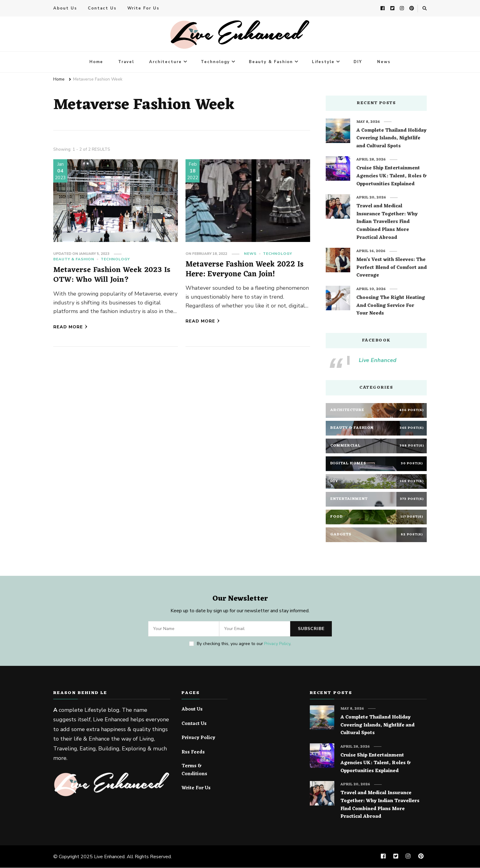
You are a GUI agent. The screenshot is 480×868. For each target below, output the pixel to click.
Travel (126, 62)
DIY (358, 62)
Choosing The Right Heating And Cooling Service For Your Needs (391, 306)
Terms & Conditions (194, 770)
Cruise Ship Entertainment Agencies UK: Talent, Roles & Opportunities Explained (391, 177)
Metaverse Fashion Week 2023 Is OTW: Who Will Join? (112, 275)
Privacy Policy (277, 644)
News (384, 62)
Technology (215, 62)
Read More (70, 327)
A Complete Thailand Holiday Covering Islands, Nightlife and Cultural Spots (391, 139)
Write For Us (143, 9)
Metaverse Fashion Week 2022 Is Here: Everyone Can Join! (244, 270)
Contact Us (102, 9)
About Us (65, 9)
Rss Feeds (193, 753)
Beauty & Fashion (271, 62)
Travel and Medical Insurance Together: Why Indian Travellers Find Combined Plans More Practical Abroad (387, 222)
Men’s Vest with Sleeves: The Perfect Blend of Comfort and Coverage (392, 268)
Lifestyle (323, 62)
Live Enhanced (378, 360)
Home (96, 62)
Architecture (165, 62)
